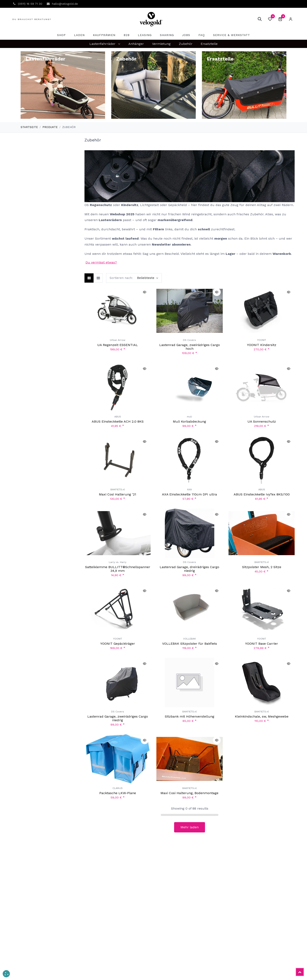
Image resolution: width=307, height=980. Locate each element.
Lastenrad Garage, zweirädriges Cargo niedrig (118, 718)
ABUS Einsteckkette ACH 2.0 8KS (118, 421)
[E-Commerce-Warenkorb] (280, 19)
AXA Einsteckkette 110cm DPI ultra (189, 494)
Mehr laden (190, 827)
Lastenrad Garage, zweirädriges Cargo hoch (190, 347)
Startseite (29, 127)
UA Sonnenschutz (261, 421)
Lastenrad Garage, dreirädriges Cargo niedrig (189, 569)
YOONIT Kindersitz (261, 345)
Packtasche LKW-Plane (118, 793)
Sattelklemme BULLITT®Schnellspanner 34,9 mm (118, 569)
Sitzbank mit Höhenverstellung (190, 717)
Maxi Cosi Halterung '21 (118, 494)
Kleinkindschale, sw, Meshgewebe (261, 717)
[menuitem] (61, 35)
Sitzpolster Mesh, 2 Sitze (261, 567)
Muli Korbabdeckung (189, 421)
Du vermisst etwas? (101, 262)
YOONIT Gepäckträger (118, 644)
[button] (260, 19)
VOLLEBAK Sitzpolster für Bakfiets (190, 644)
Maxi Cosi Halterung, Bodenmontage (189, 793)
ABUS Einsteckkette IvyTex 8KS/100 (261, 494)
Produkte (50, 127)
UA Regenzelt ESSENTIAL (118, 345)
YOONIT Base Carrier (262, 644)
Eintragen (291, 19)
